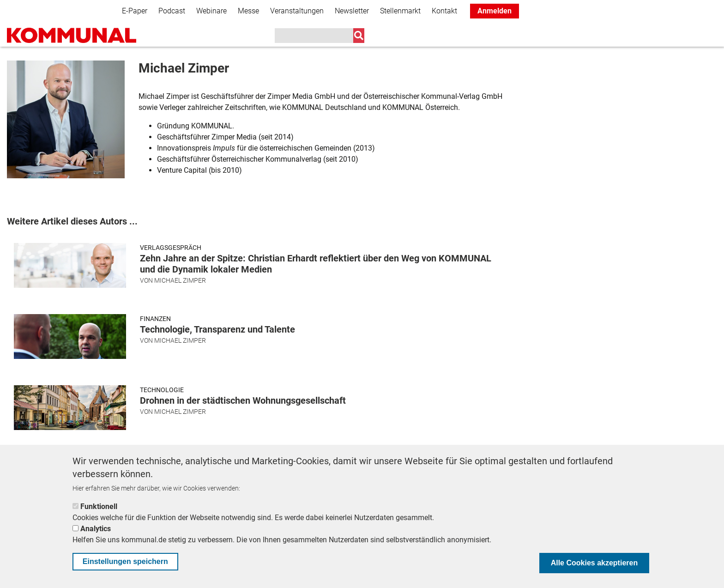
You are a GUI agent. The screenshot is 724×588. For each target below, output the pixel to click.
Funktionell (99, 506)
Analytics (96, 529)
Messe (248, 11)
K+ (495, 37)
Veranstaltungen (297, 11)
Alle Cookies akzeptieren (594, 563)
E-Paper (135, 11)
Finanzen (155, 319)
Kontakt (444, 11)
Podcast (172, 11)
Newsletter (352, 11)
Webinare (211, 11)
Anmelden (495, 11)
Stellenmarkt (400, 11)
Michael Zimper (180, 280)
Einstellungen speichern (125, 561)
